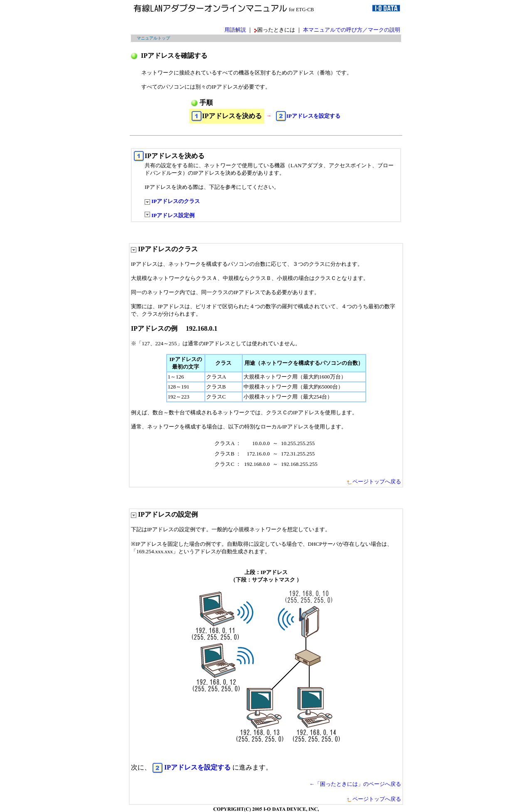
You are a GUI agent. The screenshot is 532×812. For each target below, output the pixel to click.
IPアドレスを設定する (313, 116)
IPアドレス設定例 (170, 215)
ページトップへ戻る (374, 482)
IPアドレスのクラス (172, 201)
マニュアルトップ (153, 38)
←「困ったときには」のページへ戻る (355, 784)
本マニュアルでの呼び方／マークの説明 (352, 30)
